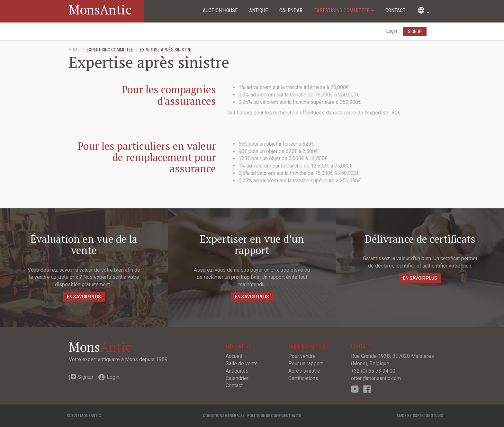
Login (392, 31)
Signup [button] (415, 32)
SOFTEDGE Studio (428, 416)
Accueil (234, 356)
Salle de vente (242, 363)
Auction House (220, 10)
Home (74, 50)
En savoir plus (84, 297)
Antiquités (237, 371)
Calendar (291, 10)
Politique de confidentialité (274, 416)
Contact (396, 10)
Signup (81, 377)
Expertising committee (344, 10)
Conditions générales (224, 416)
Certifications (303, 378)
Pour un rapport (306, 363)
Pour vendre (302, 356)
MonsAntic (100, 9)
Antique (258, 10)
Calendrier (237, 378)
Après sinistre (304, 371)
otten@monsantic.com (376, 378)
